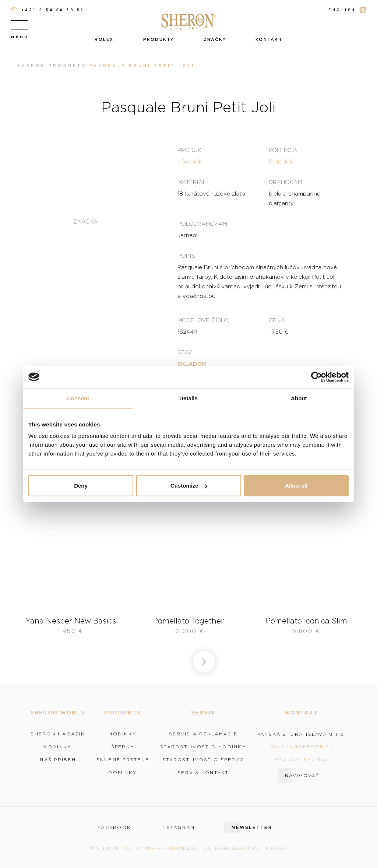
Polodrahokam (202, 224)
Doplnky (123, 773)
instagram (178, 827)
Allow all (296, 486)
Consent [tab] (78, 398)
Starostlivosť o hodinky (203, 747)
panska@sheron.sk (302, 747)
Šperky (123, 747)
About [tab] (299, 398)
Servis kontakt (203, 773)
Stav (185, 352)
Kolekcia (283, 150)
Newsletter (252, 827)
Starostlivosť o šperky (203, 760)
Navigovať (302, 775)
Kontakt (269, 39)
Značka (85, 222)
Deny (81, 486)
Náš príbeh (58, 760)
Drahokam (286, 182)
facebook (114, 827)
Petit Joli (280, 161)
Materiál (192, 182)
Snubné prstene (123, 760)
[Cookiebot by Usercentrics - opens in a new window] (316, 377)
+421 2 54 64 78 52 (48, 10)
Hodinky (123, 734)
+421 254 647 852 (302, 759)
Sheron (31, 66)
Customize (189, 486)
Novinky (58, 747)
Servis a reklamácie (203, 734)
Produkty (159, 39)
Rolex (104, 39)
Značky (215, 39)
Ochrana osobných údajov (245, 848)
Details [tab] (188, 398)
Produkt (191, 150)
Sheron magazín (58, 734)
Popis (186, 256)
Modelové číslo (203, 320)
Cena (277, 320)
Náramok (190, 161)
